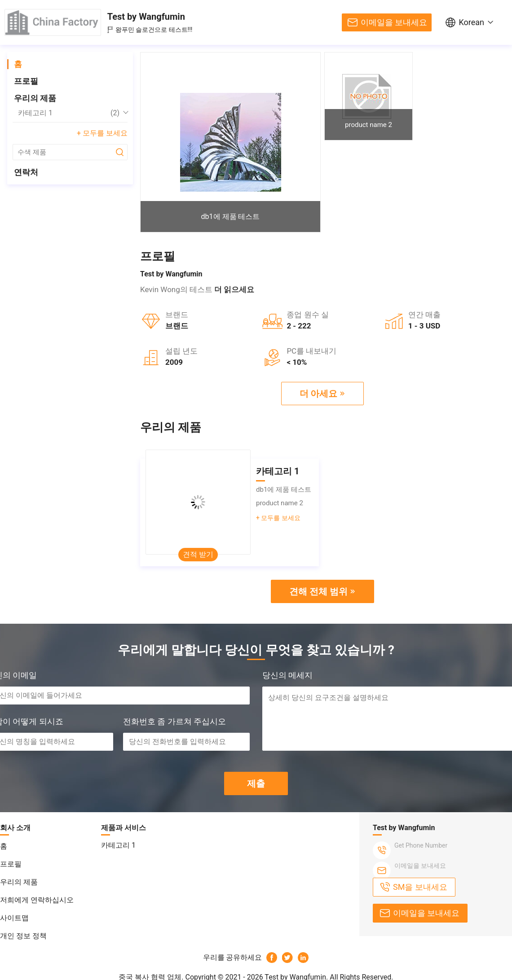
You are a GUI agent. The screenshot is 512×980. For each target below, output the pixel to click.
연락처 (26, 172)
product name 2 (369, 125)
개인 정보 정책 (23, 936)
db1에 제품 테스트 (231, 217)
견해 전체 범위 (318, 591)
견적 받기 (198, 554)
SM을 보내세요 (420, 887)
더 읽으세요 (234, 289)
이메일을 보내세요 (394, 22)
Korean (471, 22)
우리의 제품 (35, 98)
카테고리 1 (69, 113)
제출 (256, 783)
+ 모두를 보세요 (102, 133)
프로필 (26, 81)
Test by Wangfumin (146, 17)
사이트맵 (14, 918)
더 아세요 (319, 394)
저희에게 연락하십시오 (37, 900)
